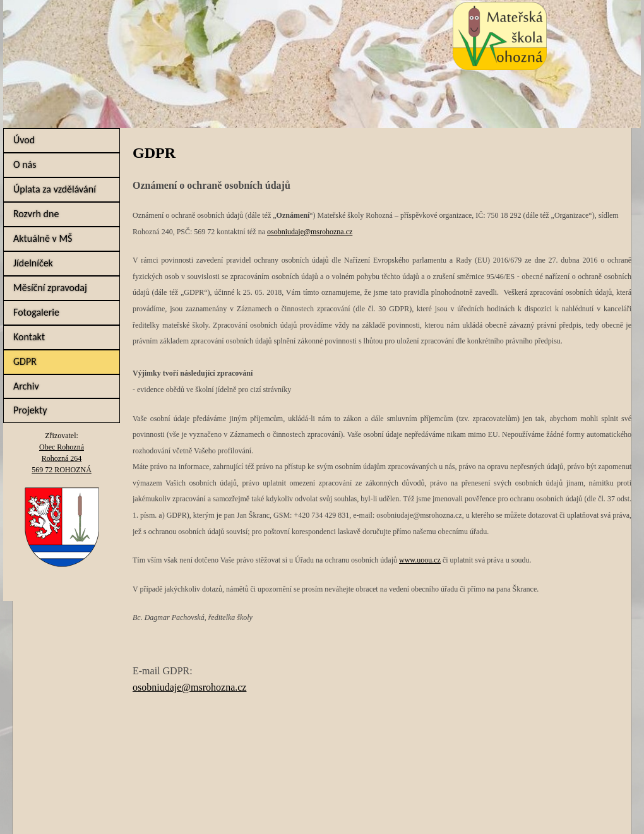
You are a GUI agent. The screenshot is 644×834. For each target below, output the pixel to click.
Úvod (24, 140)
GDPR (25, 361)
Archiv (26, 386)
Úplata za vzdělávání (55, 189)
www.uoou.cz (420, 560)
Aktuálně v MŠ (43, 238)
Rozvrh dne (36, 214)
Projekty (30, 410)
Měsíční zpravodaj (50, 288)
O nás (25, 164)
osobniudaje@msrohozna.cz (310, 232)
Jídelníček (33, 263)
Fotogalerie (36, 312)
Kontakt (29, 337)
